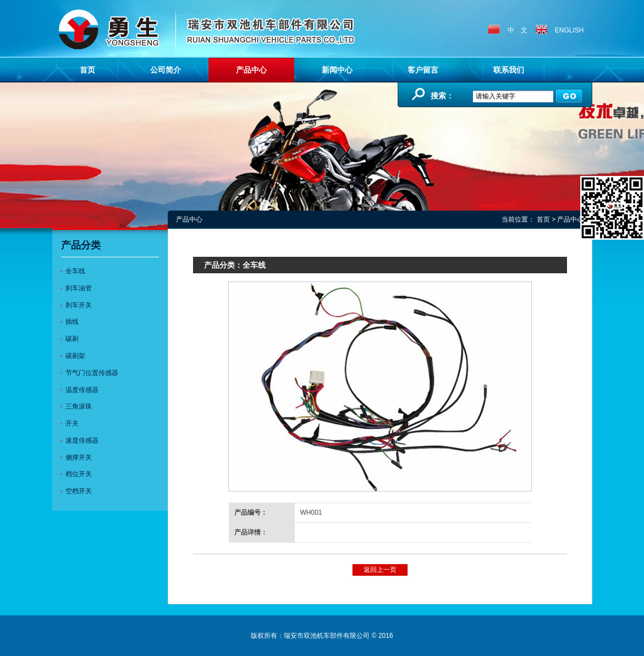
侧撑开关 (79, 457)
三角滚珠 (79, 406)
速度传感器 (82, 440)
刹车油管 (79, 288)
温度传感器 (82, 390)
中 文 (508, 31)
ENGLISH (560, 31)
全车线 (75, 271)
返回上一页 (380, 570)
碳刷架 (75, 356)
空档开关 (79, 491)
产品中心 (251, 70)
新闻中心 (337, 70)
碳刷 (72, 339)
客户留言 (423, 70)
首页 (87, 70)
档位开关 (79, 474)
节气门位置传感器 (92, 373)
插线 (72, 322)
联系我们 (509, 70)
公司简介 (166, 70)
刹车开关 (79, 305)
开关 (72, 423)
